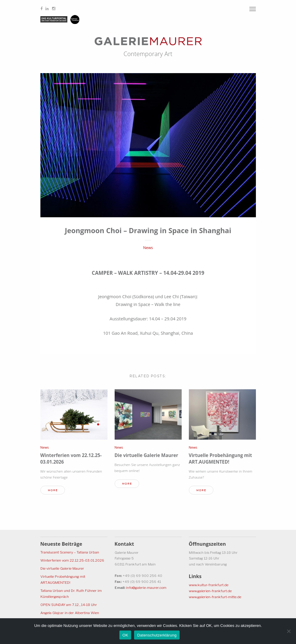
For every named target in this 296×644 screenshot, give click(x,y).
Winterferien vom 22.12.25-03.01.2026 (72, 560)
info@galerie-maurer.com (146, 588)
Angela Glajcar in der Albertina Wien (70, 613)
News (148, 248)
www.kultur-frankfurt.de (209, 585)
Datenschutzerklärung (157, 635)
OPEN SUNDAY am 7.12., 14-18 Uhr (69, 605)
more (53, 490)
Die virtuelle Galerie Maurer (147, 455)
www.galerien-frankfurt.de (210, 591)
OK (125, 635)
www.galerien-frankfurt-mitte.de (215, 597)
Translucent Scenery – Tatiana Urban (70, 552)
